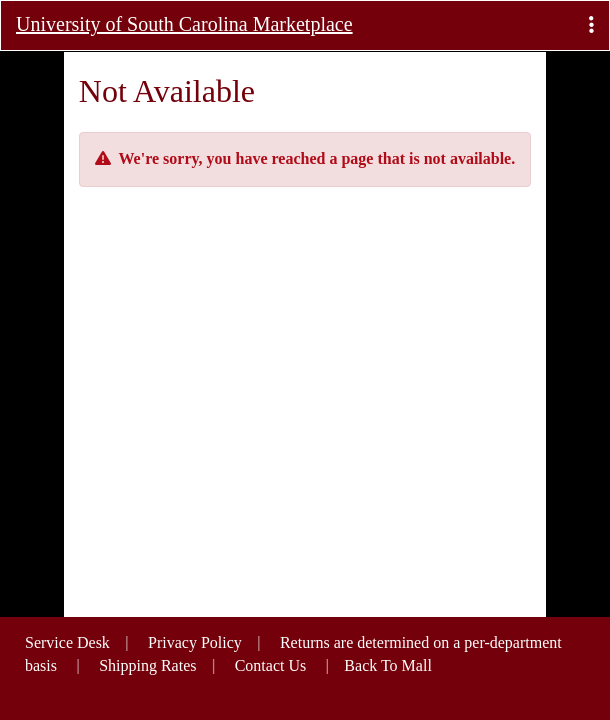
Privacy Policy (195, 642)
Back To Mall (387, 665)
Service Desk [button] (67, 642)
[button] (591, 25)
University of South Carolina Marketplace (184, 24)
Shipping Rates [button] (147, 665)
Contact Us (271, 665)
